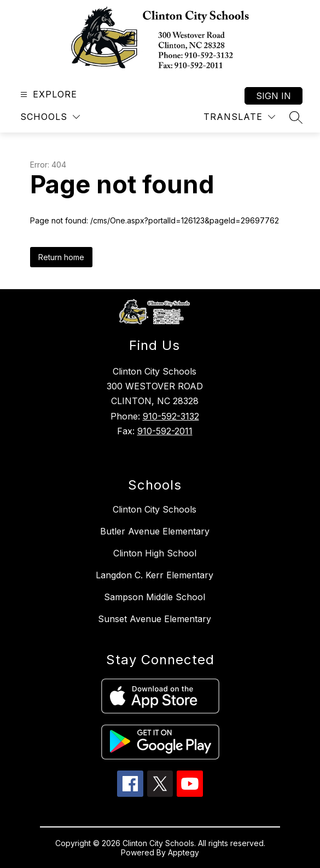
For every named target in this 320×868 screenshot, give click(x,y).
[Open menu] (47, 94)
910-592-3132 (171, 416)
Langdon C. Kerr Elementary (155, 575)
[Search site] (296, 117)
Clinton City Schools (155, 509)
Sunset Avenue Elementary (155, 619)
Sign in (274, 96)
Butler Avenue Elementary (155, 531)
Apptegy (184, 852)
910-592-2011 (165, 431)
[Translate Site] (239, 117)
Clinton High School (155, 553)
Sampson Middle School (155, 597)
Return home (61, 257)
